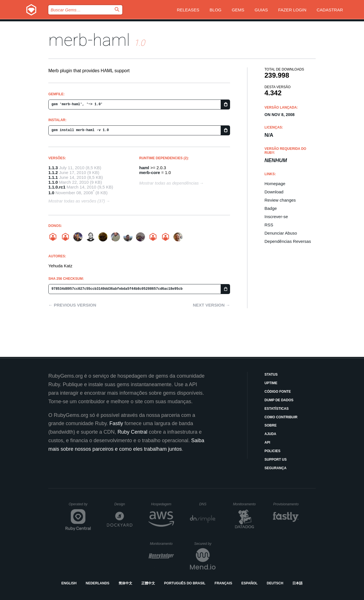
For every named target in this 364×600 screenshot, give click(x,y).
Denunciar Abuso (281, 233)
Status (271, 375)
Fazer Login (292, 10)
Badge (271, 208)
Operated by (80, 506)
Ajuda (270, 434)
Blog (216, 10)
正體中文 (148, 583)
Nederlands (97, 583)
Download (274, 192)
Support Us (276, 460)
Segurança (275, 468)
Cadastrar (330, 10)
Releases (188, 10)
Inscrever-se (276, 217)
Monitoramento (245, 504)
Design (123, 504)
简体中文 (125, 583)
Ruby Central (132, 432)
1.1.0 (53, 182)
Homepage (275, 184)
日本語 (297, 583)
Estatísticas (277, 409)
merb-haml (89, 40)
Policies (272, 451)
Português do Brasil (185, 583)
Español (250, 583)
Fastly (116, 423)
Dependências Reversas (288, 241)
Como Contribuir (281, 417)
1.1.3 (53, 168)
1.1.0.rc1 (57, 187)
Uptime (271, 383)
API (267, 442)
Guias (261, 10)
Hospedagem (163, 504)
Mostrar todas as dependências (169, 183)
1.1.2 (53, 172)
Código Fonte (278, 392)
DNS (207, 504)
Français (224, 583)
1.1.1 (53, 177)
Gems (238, 10)
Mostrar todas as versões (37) (77, 201)
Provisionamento (286, 504)
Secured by (205, 544)
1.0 (51, 193)
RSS (269, 225)
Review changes (280, 200)
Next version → (211, 305)
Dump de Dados (279, 400)
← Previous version (72, 305)
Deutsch (275, 583)
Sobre (271, 425)
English (69, 583)
